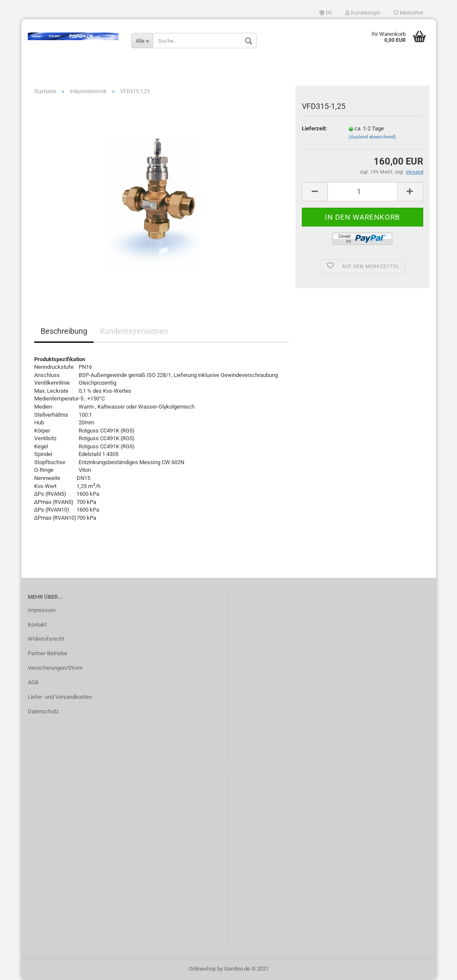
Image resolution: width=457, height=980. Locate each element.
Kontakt (37, 625)
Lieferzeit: (314, 128)
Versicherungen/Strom (55, 668)
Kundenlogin (363, 13)
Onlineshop (202, 969)
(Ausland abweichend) (372, 137)
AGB (33, 682)
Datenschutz (43, 711)
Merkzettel (408, 13)
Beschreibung (64, 331)
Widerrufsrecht (46, 639)
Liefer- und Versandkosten (60, 697)
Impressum (42, 610)
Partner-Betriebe (47, 653)
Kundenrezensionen (134, 331)
